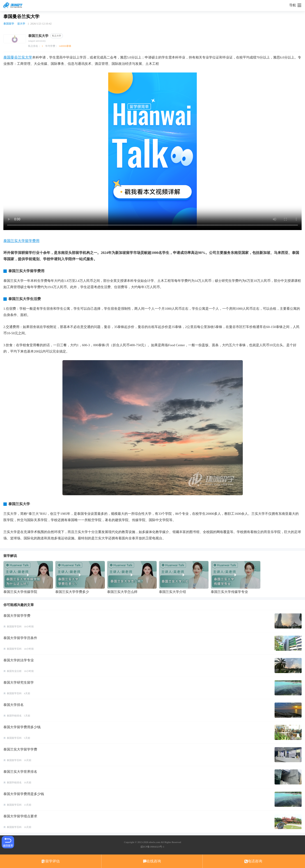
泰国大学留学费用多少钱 (22, 727)
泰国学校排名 (14, 716)
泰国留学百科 (14, 626)
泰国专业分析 (14, 671)
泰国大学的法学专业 (19, 660)
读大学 (21, 24)
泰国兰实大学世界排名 (20, 772)
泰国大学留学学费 (17, 616)
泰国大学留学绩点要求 (20, 816)
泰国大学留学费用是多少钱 (24, 794)
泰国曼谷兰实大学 (18, 57)
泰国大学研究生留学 (19, 683)
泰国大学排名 (14, 705)
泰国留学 (9, 24)
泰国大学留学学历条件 (20, 638)
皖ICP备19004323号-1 (152, 847)
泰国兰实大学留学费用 (21, 241)
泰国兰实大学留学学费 (20, 749)
